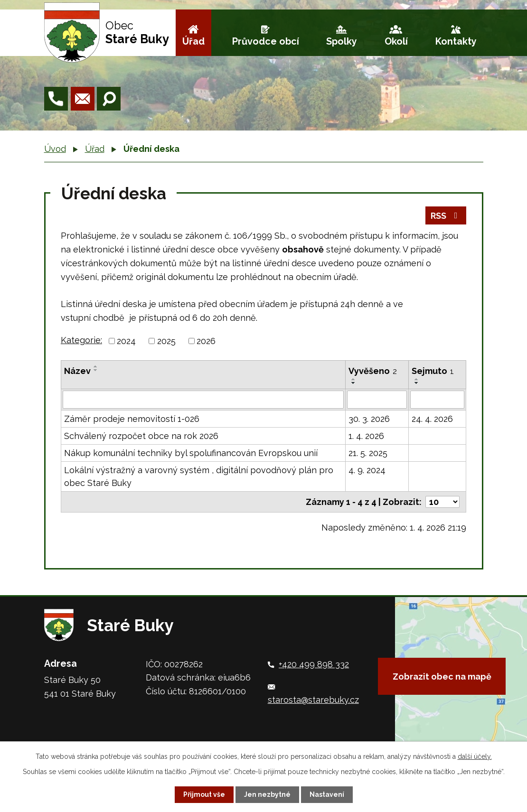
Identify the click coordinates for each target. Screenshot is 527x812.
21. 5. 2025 (368, 453)
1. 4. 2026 (366, 436)
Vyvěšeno (373, 371)
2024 (126, 341)
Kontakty (456, 41)
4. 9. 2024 (367, 470)
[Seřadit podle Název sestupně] (96, 370)
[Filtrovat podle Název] (203, 400)
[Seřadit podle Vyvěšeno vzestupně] (354, 379)
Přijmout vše (204, 794)
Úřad (193, 41)
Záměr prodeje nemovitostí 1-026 (132, 419)
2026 (206, 341)
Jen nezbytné (267, 794)
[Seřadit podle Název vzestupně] (96, 366)
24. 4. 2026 (432, 419)
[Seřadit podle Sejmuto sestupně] (417, 383)
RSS (446, 216)
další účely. (475, 756)
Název (77, 371)
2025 (166, 341)
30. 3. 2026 (369, 419)
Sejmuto (433, 371)
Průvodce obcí (266, 41)
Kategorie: (81, 340)
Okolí (396, 41)
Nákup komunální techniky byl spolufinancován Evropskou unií (191, 453)
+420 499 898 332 (314, 664)
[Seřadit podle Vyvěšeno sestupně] (354, 383)
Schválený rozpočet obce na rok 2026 (141, 436)
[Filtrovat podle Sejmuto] (437, 400)
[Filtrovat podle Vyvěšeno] (377, 400)
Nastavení (327, 794)
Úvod (55, 149)
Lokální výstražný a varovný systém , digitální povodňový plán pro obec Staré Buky (199, 476)
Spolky (342, 41)
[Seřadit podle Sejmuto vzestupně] (417, 379)
